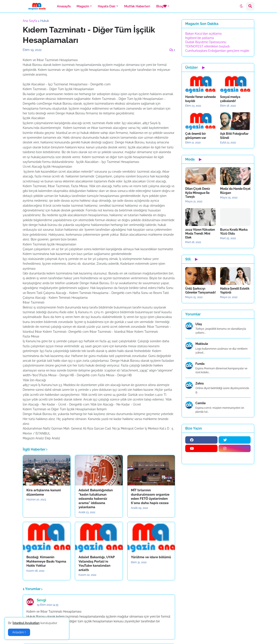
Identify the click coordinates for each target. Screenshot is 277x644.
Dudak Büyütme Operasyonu (206, 42)
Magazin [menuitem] (83, 6)
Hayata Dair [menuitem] (107, 6)
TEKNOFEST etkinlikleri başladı (207, 46)
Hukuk (45, 21)
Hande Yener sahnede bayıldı (201, 99)
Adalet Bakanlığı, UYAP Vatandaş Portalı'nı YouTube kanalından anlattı (97, 564)
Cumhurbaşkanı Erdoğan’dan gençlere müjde (217, 51)
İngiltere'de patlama (200, 38)
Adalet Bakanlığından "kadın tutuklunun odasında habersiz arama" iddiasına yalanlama (96, 499)
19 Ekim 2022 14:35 (48, 605)
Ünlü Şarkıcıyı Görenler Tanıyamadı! (201, 290)
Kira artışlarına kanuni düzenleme (44, 492)
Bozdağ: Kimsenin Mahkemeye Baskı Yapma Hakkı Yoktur (46, 561)
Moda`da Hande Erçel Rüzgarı (235, 191)
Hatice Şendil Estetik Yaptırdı (235, 290)
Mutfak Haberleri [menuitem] (137, 6)
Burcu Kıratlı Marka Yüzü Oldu (234, 232)
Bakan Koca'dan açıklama (203, 34)
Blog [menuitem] (161, 6)
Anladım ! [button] (19, 632)
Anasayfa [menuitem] (64, 6)
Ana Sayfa (30, 21)
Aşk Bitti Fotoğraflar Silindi (234, 136)
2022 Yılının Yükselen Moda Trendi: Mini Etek (200, 234)
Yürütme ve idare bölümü (151, 557)
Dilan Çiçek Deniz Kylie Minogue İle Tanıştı (198, 193)
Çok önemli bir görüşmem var (196, 136)
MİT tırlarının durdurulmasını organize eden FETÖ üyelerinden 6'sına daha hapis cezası (150, 497)
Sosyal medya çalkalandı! (230, 99)
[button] (241, 6)
